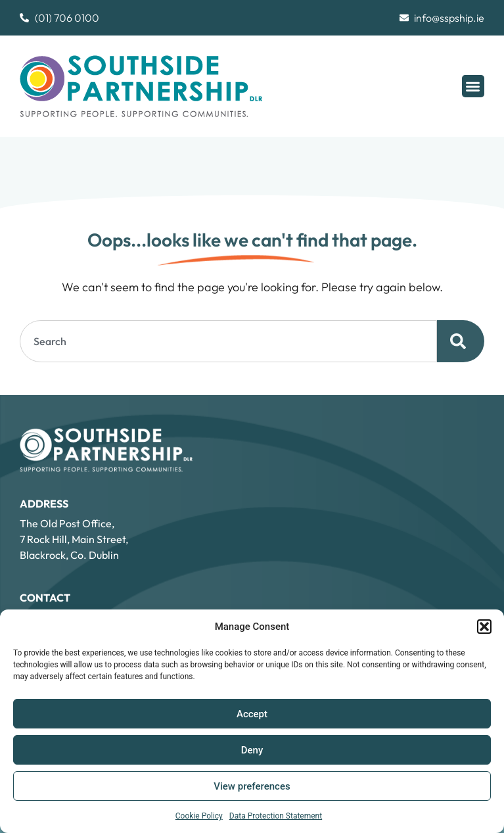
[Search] (461, 341)
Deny (252, 750)
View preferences (252, 786)
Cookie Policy (199, 816)
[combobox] (228, 341)
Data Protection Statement (276, 816)
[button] (484, 627)
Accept (252, 714)
